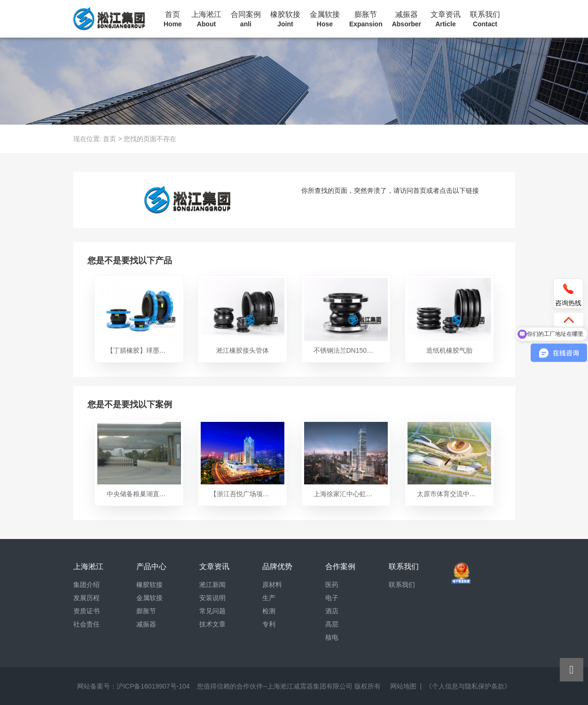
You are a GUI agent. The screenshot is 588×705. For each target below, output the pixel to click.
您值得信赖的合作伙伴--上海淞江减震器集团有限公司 (275, 686)
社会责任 (86, 624)
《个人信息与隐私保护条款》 (468, 686)
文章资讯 (446, 19)
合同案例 (246, 19)
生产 (269, 598)
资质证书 (86, 611)
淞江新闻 (212, 585)
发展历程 (86, 598)
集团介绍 (86, 585)
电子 (332, 598)
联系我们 (485, 19)
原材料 (272, 585)
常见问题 (212, 611)
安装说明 (212, 598)
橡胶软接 (285, 19)
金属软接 (325, 19)
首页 (173, 19)
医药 (332, 585)
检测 (269, 611)
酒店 (332, 611)
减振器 (407, 19)
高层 (332, 624)
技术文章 (212, 624)
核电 (332, 637)
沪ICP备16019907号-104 (153, 686)
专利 (269, 624)
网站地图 (403, 686)
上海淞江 (206, 19)
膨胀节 (366, 19)
